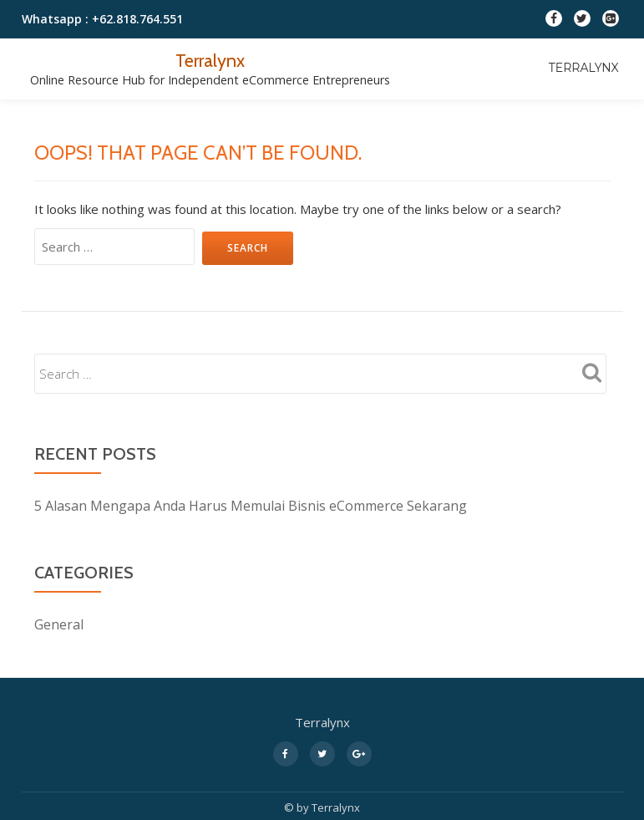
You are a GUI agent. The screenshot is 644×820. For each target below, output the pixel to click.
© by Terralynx (322, 807)
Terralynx (210, 60)
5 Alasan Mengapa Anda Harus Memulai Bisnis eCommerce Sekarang (251, 506)
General (59, 624)
